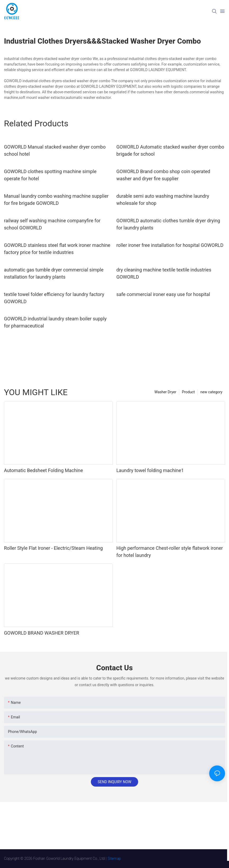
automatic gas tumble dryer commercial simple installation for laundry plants (54, 273)
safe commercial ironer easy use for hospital (163, 294)
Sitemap (114, 858)
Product (188, 392)
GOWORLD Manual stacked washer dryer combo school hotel (55, 150)
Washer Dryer (165, 392)
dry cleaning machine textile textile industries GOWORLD (164, 273)
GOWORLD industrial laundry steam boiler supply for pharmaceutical (55, 322)
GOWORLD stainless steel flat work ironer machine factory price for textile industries (57, 249)
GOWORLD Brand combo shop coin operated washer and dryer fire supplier (163, 175)
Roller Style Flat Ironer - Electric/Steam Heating (53, 548)
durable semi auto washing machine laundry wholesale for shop (163, 200)
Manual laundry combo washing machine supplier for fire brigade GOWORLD (56, 200)
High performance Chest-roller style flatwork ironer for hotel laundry (169, 552)
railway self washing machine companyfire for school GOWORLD (52, 224)
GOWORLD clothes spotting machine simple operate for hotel (50, 175)
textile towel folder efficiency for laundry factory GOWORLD (54, 298)
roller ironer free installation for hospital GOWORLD (170, 245)
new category (211, 392)
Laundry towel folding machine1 (150, 470)
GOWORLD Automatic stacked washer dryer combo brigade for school (170, 150)
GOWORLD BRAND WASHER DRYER (42, 633)
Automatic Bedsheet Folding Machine (43, 470)
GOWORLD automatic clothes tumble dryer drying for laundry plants (168, 224)
